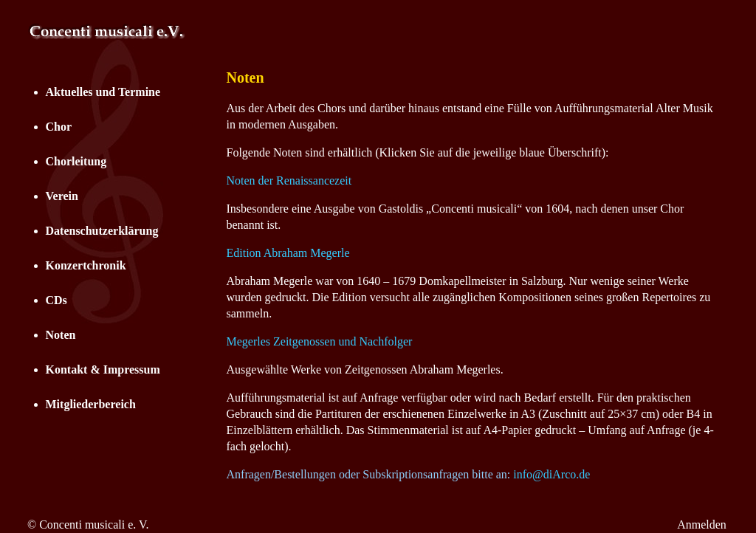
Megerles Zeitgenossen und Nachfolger (320, 341)
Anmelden (702, 525)
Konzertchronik (86, 265)
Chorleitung (76, 161)
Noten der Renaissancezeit (289, 180)
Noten (61, 335)
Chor (59, 127)
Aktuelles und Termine (103, 92)
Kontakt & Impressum (103, 369)
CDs (56, 300)
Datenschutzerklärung (102, 231)
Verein (62, 196)
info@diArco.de (551, 474)
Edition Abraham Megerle (288, 253)
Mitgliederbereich (91, 404)
